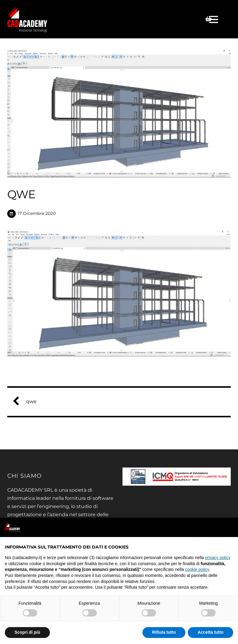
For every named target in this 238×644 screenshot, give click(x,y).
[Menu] (214, 19)
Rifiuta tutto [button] (164, 632)
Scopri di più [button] (27, 632)
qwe (27, 401)
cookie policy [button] (197, 569)
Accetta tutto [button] (210, 632)
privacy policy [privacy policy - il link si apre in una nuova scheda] (218, 558)
